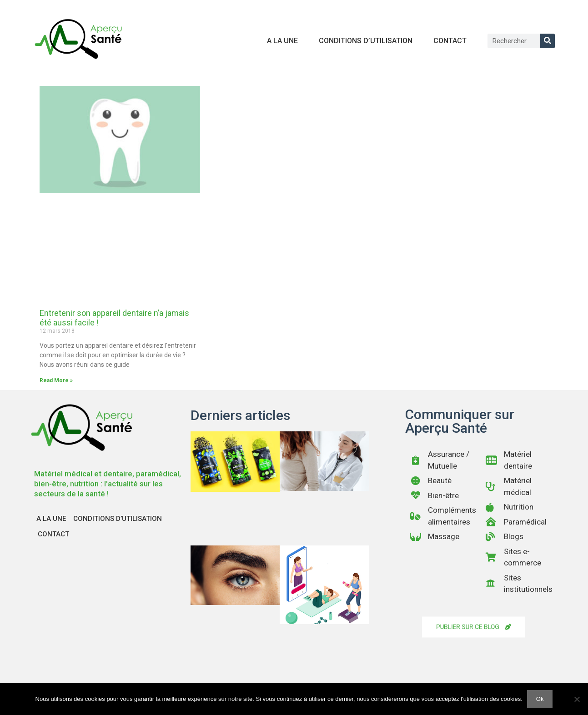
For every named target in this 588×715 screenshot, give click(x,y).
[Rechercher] (548, 41)
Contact (450, 41)
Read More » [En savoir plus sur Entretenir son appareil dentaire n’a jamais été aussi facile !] (56, 380)
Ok (540, 699)
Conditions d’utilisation (366, 41)
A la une (282, 41)
